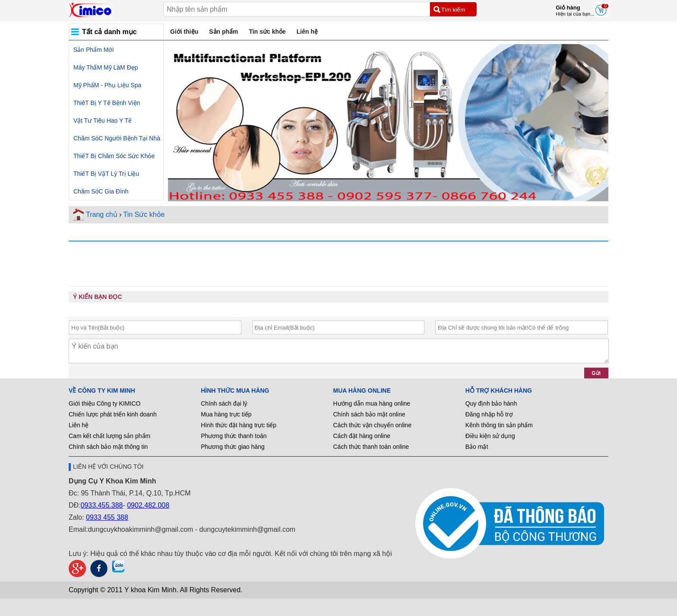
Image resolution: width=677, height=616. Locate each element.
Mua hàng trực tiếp (226, 414)
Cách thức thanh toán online (371, 447)
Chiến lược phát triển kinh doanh (113, 414)
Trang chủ (102, 214)
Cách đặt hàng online (362, 436)
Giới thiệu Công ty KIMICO (104, 403)
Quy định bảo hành (491, 403)
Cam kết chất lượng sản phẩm (109, 436)
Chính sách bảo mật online (369, 414)
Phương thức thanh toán (234, 436)
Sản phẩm (223, 32)
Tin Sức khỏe (144, 214)
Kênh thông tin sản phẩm (499, 425)
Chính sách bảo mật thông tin (108, 447)
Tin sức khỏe (267, 32)
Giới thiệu (184, 32)
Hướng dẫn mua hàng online (372, 403)
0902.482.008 (148, 505)
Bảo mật (477, 447)
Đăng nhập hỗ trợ (489, 414)
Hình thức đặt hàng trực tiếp (239, 425)
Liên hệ (307, 32)
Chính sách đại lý (224, 403)
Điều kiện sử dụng (490, 436)
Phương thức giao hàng (233, 447)
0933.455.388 (102, 505)
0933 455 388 (107, 517)
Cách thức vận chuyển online (372, 425)
